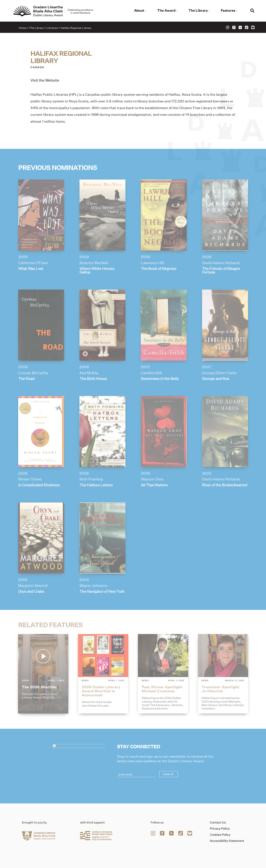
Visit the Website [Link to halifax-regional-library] (45, 80)
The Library (198, 11)
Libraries (52, 28)
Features (228, 11)
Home (23, 28)
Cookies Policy (220, 835)
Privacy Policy (220, 829)
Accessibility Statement (227, 841)
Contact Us (218, 822)
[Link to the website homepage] (53, 11)
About (139, 11)
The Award (166, 11)
